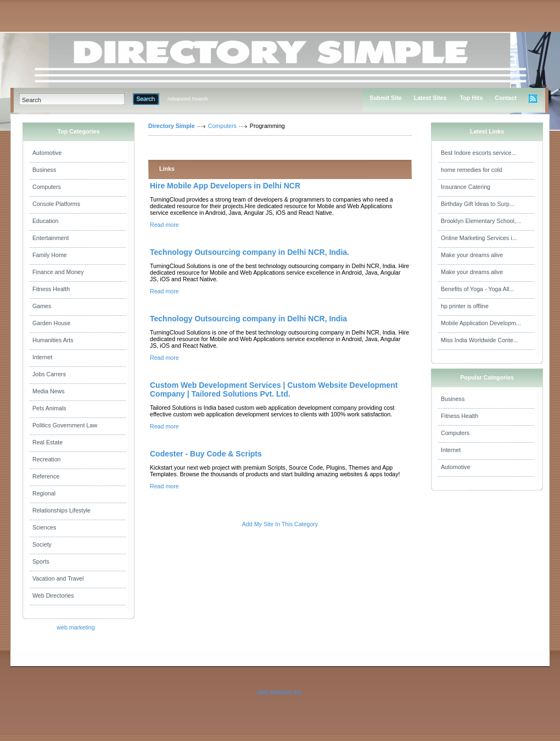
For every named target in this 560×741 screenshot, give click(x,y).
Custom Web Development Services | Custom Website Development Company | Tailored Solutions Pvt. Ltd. (274, 389)
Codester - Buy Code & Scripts (206, 454)
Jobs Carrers (49, 374)
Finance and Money (58, 272)
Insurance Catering (466, 187)
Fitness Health (51, 289)
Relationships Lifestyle (61, 510)
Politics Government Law (65, 425)
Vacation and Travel (58, 578)
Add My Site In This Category (280, 524)
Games (42, 306)
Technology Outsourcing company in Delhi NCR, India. (250, 252)
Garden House (51, 323)
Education (45, 221)
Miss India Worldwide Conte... (480, 340)
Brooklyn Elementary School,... (481, 221)
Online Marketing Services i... (479, 238)
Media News (49, 391)
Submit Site (386, 98)
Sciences (44, 527)
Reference (46, 476)
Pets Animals (49, 408)
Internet (42, 357)
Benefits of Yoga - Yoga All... (477, 289)
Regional (44, 493)
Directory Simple (172, 126)
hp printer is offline (465, 306)
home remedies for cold (471, 170)
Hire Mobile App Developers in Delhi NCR (225, 186)
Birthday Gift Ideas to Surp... (478, 204)
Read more (164, 225)
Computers (47, 187)
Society (42, 544)
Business (44, 170)
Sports (41, 561)
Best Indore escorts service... (478, 153)
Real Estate (47, 442)
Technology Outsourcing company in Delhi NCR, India (248, 319)
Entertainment (51, 238)
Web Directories (53, 595)
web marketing (75, 627)
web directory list (279, 692)
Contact (506, 98)
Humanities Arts (53, 340)
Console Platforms (56, 204)
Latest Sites (430, 98)
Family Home (50, 255)
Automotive (47, 153)
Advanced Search (188, 99)
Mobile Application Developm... (481, 323)
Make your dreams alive (472, 255)
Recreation (47, 459)
